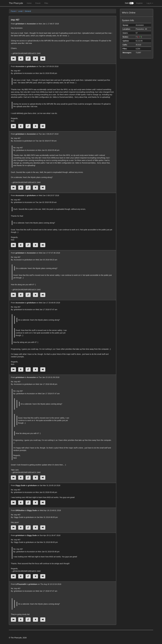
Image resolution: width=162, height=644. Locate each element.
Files (46, 3)
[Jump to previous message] (21, 59)
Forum (38, 3)
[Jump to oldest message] (13, 59)
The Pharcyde (16, 3)
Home (29, 3)
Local (20, 11)
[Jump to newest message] (43, 59)
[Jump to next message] (35, 59)
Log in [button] (150, 3)
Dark (129, 3)
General (28, 11)
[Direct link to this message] (28, 59)
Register (139, 3)
